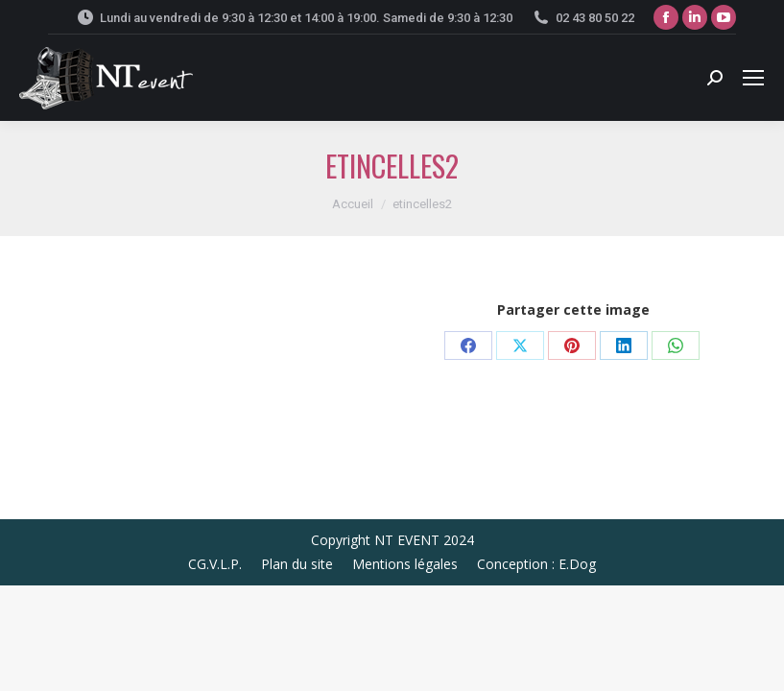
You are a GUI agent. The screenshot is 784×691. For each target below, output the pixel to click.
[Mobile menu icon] (753, 78)
